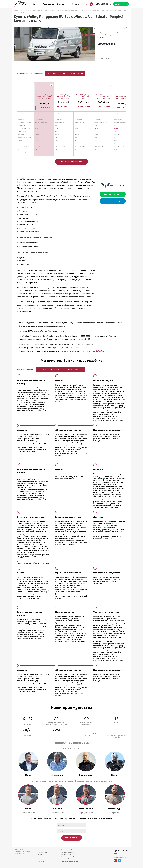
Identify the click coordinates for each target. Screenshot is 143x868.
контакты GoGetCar (95, 351)
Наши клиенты (43, 857)
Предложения (42, 852)
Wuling (37, 113)
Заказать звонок (118, 853)
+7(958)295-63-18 (103, 4)
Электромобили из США (69, 859)
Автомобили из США (68, 852)
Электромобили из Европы (69, 861)
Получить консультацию (113, 201)
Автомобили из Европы (68, 854)
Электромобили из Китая (69, 857)
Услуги (40, 854)
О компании (42, 859)
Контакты (41, 861)
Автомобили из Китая (68, 850)
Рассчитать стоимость (113, 194)
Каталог (41, 850)
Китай (37, 128)
